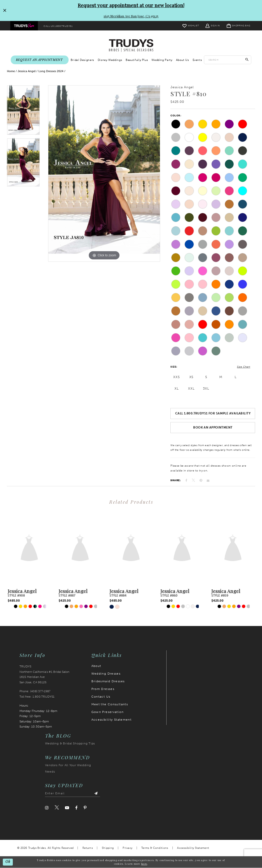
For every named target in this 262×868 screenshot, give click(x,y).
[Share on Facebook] (186, 480)
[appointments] (40, 60)
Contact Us (101, 697)
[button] (213, 26)
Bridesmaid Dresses (108, 681)
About (96, 666)
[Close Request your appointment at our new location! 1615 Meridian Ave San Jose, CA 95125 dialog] (4, 10)
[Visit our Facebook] (76, 808)
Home (11, 71)
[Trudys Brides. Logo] (131, 45)
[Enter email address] (73, 793)
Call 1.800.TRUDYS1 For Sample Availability (213, 413)
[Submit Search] (247, 60)
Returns (88, 848)
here (144, 864)
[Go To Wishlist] (191, 26)
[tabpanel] (23, 112)
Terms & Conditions (155, 848)
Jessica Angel (27, 71)
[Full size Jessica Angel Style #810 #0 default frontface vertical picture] (104, 173)
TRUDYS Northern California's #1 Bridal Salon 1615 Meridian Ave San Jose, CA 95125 (44, 674)
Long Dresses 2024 (51, 71)
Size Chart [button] (244, 367)
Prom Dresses (103, 689)
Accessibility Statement (112, 720)
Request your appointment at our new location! (131, 5)
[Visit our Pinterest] (85, 808)
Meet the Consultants (110, 704)
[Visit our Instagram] (47, 808)
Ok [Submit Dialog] (8, 862)
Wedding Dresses (106, 674)
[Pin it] (201, 480)
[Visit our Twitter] (57, 808)
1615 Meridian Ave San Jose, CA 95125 (131, 16)
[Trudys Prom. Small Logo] (24, 26)
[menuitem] (24, 26)
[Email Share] (208, 480)
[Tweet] (193, 480)
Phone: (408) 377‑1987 (35, 691)
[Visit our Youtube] (67, 808)
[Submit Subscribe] (96, 793)
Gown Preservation (107, 712)
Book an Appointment (213, 427)
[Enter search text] (228, 60)
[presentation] (29, 548)
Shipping (108, 848)
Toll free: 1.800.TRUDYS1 (37, 697)
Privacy (127, 848)
